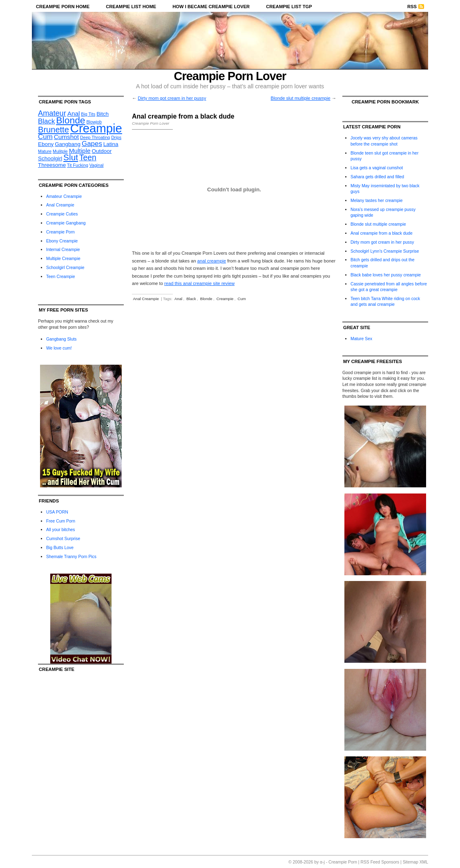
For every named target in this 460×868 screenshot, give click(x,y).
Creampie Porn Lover (230, 76)
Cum (45, 137)
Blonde (70, 120)
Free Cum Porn (61, 521)
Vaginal (97, 165)
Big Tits (88, 114)
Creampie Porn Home (63, 7)
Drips (116, 137)
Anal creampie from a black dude (382, 233)
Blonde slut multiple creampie (301, 98)
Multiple (80, 151)
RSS (412, 7)
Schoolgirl (50, 158)
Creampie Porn (60, 232)
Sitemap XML (415, 862)
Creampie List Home (131, 7)
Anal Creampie (60, 205)
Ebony (46, 144)
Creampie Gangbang (66, 223)
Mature (45, 151)
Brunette (54, 130)
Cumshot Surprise (63, 539)
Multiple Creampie (63, 259)
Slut (71, 157)
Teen (88, 158)
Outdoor (102, 151)
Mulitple (60, 151)
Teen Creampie (60, 277)
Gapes (92, 144)
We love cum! (59, 348)
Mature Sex (361, 339)
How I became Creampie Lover (211, 7)
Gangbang (68, 144)
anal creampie (212, 261)
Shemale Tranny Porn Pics (71, 557)
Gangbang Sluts (61, 339)
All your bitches (60, 530)
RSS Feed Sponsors (380, 862)
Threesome (52, 165)
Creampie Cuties (62, 214)
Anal (74, 113)
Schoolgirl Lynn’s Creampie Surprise (385, 251)
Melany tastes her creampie (377, 201)
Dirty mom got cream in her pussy (172, 98)
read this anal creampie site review (199, 283)
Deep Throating (95, 137)
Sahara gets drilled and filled (377, 177)
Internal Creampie (63, 250)
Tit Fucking (78, 165)
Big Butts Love (60, 548)
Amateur (52, 113)
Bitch (103, 114)
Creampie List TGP (289, 7)
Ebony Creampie (62, 241)
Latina (111, 144)
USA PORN (57, 512)
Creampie (96, 128)
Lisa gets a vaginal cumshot (377, 168)
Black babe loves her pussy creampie (386, 275)
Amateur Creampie (64, 196)
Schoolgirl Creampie (65, 268)
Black (46, 121)
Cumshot (66, 137)
